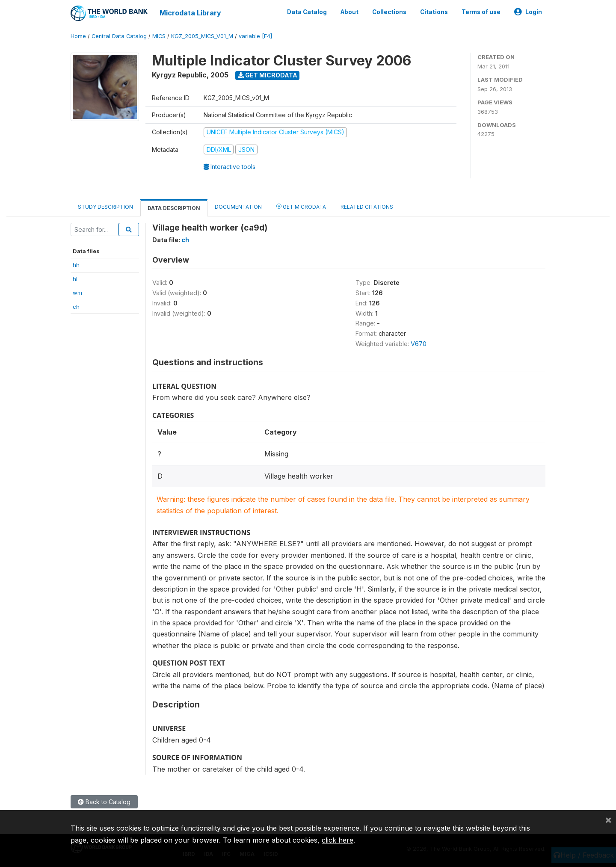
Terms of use (481, 12)
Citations (434, 12)
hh (76, 265)
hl (75, 279)
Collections (389, 12)
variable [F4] (255, 36)
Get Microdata (268, 75)
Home (78, 36)
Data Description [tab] (174, 208)
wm (77, 293)
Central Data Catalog (119, 36)
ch (76, 307)
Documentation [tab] (238, 207)
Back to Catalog (104, 802)
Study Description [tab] (105, 207)
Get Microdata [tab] (301, 206)
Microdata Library (190, 13)
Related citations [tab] (367, 207)
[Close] (608, 820)
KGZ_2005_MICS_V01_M (202, 36)
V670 (419, 344)
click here (338, 840)
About (349, 12)
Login (528, 12)
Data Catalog (307, 12)
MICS (159, 36)
